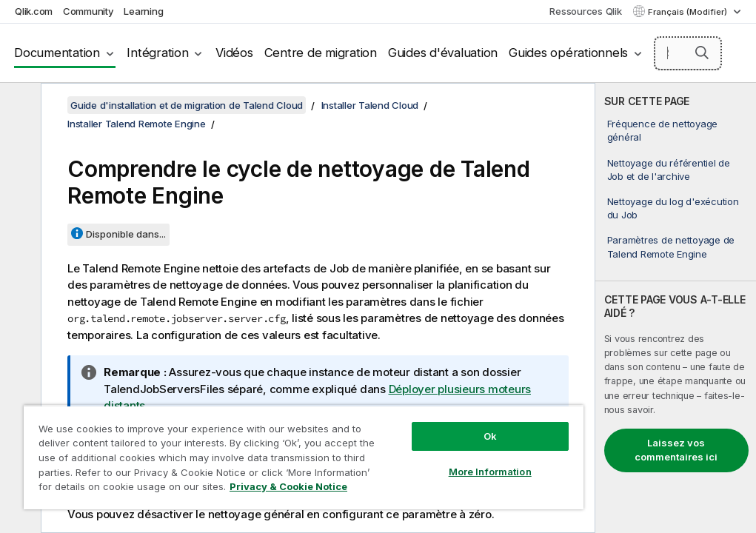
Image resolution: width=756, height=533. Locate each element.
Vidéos (234, 53)
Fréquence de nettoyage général (663, 130)
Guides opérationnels (568, 53)
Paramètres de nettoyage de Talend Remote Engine (671, 247)
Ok (490, 436)
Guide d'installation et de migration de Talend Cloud (187, 105)
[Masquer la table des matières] (19, 106)
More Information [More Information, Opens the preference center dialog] (490, 472)
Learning (143, 11)
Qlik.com (34, 11)
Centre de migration (321, 53)
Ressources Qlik (585, 11)
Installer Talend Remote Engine (137, 124)
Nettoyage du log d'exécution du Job (673, 208)
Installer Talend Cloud (370, 105)
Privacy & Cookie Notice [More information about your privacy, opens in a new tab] (288, 486)
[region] (304, 457)
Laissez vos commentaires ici (676, 450)
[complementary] (676, 308)
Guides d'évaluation (443, 53)
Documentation (57, 53)
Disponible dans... (126, 234)
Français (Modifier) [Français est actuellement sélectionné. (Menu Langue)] (689, 12)
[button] (702, 53)
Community (88, 11)
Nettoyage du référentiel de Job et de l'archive (669, 170)
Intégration (157, 53)
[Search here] (688, 53)
